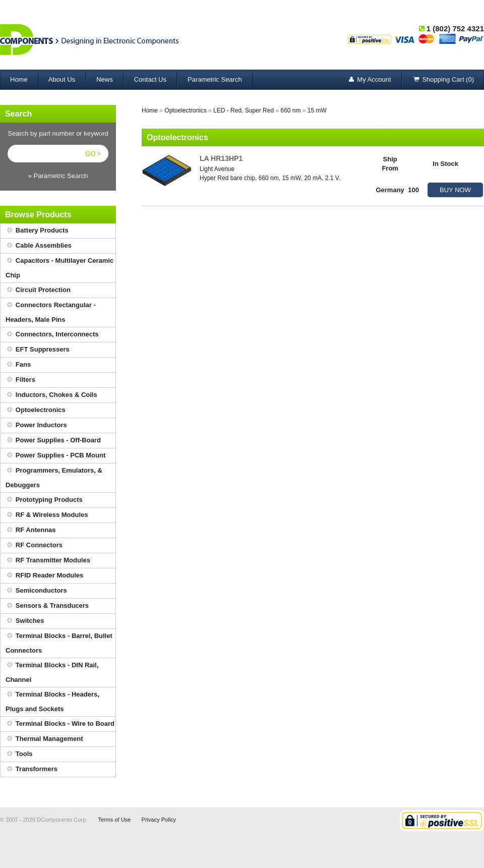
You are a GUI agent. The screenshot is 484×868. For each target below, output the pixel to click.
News (105, 79)
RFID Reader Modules (44, 576)
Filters (20, 380)
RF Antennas (31, 530)
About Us (62, 79)
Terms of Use (114, 820)
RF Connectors (34, 545)
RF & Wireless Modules (47, 515)
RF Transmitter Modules (48, 561)
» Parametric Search (58, 176)
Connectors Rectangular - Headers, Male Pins (51, 311)
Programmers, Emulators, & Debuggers (54, 476)
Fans (18, 365)
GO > (93, 154)
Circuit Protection (38, 290)
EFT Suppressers (38, 350)
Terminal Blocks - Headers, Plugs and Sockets (52, 700)
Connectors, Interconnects (52, 335)
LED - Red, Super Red (244, 110)
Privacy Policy (159, 820)
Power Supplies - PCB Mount (55, 456)
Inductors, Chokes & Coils (51, 395)
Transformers (32, 769)
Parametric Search (215, 79)
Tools (19, 754)
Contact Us (150, 79)
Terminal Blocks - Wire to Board (60, 724)
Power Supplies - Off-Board (53, 441)
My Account (369, 80)
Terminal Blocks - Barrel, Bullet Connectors (59, 642)
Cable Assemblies (39, 246)
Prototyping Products (44, 500)
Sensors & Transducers (47, 606)
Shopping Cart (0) (443, 80)
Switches (25, 621)
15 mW (317, 110)
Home (19, 79)
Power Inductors (36, 425)
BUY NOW (455, 190)
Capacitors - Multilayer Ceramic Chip (59, 266)
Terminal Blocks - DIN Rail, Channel (52, 671)
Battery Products (37, 231)
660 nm (290, 110)
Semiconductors (36, 591)
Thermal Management (44, 739)
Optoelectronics (36, 410)
